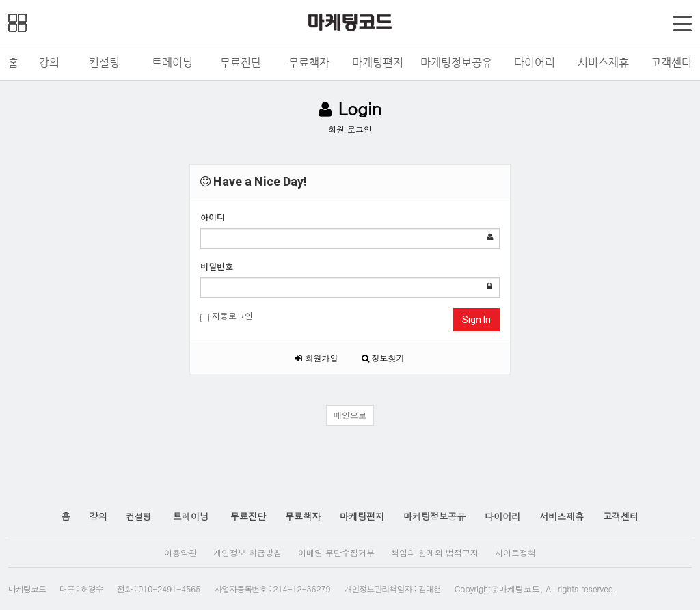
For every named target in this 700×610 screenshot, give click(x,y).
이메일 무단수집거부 (336, 552)
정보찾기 (383, 358)
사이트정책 (515, 552)
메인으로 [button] (350, 415)
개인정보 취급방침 (247, 552)
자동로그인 (227, 316)
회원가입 (317, 358)
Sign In (476, 320)
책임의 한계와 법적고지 (435, 552)
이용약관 (180, 552)
